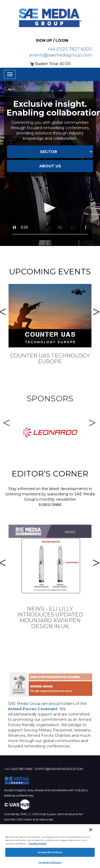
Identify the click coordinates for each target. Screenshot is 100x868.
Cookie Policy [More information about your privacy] (37, 844)
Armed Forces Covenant (33, 709)
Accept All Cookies (50, 852)
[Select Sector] (50, 152)
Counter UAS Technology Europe (50, 359)
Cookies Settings (50, 862)
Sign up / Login (52, 40)
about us (50, 166)
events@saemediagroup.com (61, 55)
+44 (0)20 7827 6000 (70, 49)
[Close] (91, 830)
